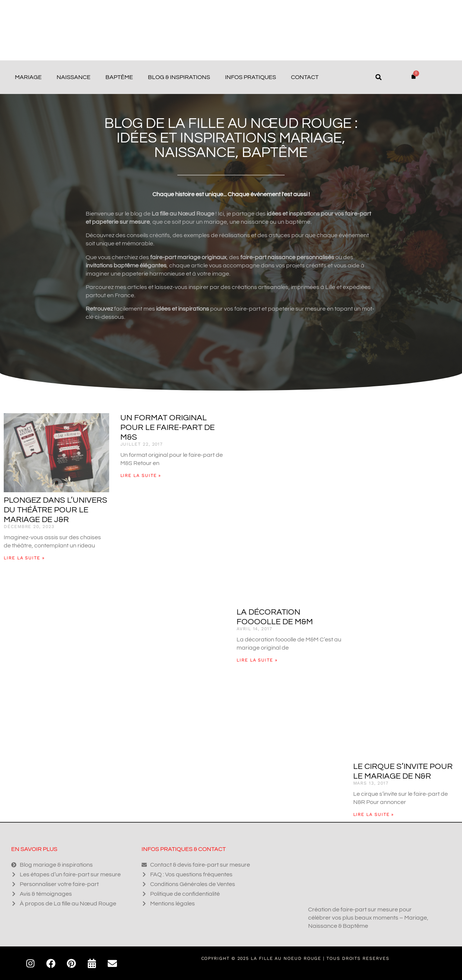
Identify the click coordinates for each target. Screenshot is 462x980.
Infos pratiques (251, 77)
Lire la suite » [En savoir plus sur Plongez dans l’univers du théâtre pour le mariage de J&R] (24, 558)
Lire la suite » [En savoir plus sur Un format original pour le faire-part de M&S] (141, 475)
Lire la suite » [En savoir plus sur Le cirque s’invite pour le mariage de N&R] (374, 814)
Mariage (28, 77)
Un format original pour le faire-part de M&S (167, 428)
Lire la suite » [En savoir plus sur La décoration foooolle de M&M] (257, 660)
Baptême (119, 77)
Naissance (74, 77)
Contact (305, 77)
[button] (379, 77)
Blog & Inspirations (179, 77)
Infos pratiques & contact (184, 849)
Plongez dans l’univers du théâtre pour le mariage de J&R (56, 510)
